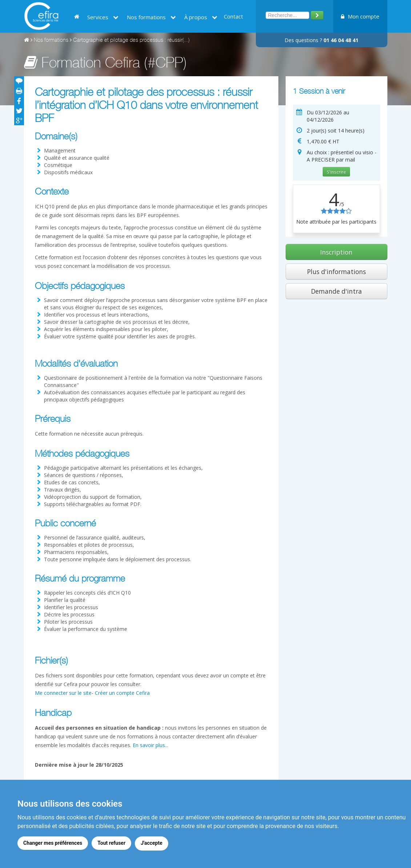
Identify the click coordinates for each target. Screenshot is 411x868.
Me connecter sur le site (63, 693)
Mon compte (360, 16)
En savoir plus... (150, 745)
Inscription (336, 252)
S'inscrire (336, 172)
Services (103, 17)
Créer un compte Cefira (122, 693)
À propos (201, 17)
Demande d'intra (337, 291)
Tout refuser (112, 844)
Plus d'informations (337, 272)
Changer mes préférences (53, 844)
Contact (233, 16)
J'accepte (153, 844)
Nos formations (151, 17)
